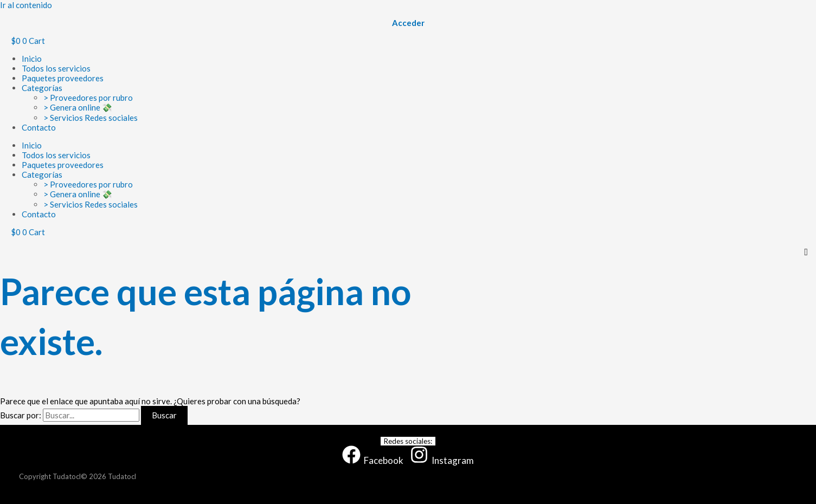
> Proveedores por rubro (88, 98)
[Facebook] (373, 460)
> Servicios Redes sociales (91, 118)
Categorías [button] (42, 88)
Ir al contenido (26, 5)
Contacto (39, 127)
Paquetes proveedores (63, 78)
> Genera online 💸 (78, 107)
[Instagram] (442, 460)
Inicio (32, 59)
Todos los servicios (56, 68)
